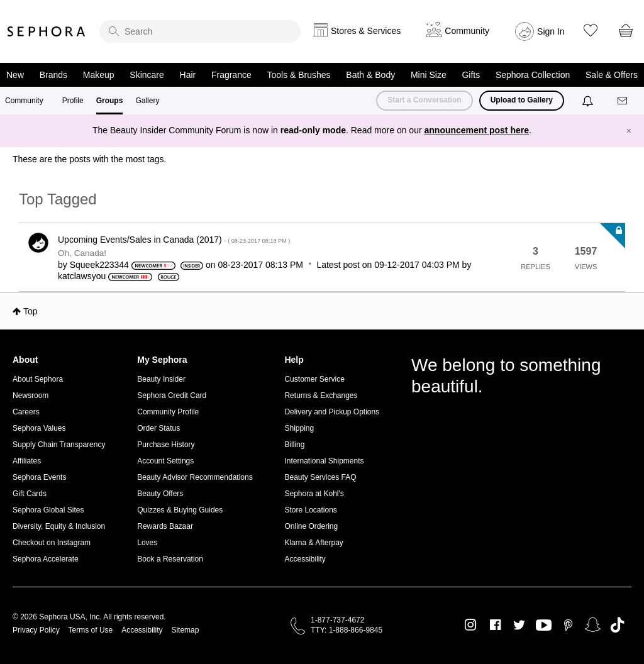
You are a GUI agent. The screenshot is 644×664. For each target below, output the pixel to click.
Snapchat (593, 625)
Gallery (147, 101)
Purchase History (166, 445)
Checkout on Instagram (52, 543)
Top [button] (31, 311)
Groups (110, 101)
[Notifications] (589, 101)
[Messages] (623, 101)
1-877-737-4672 (337, 620)
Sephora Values (39, 428)
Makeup (99, 75)
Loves (147, 543)
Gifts (471, 75)
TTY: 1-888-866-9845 (347, 630)
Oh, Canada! (82, 253)
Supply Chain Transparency (59, 445)
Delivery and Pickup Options (332, 412)
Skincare (147, 75)
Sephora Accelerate (46, 559)
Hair (188, 75)
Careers (26, 412)
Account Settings (165, 461)
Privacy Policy (36, 630)
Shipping (299, 428)
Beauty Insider (161, 379)
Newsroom (31, 396)
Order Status (158, 428)
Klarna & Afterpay (314, 543)
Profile (73, 101)
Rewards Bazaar (165, 526)
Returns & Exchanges (321, 396)
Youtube (544, 626)
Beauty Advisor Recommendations (195, 477)
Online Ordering (311, 526)
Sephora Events (39, 477)
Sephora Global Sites (48, 510)
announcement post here (477, 130)
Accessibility (305, 559)
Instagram (471, 625)
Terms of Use (91, 630)
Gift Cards (30, 494)
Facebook (495, 625)
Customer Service (314, 379)
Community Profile (168, 412)
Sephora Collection (533, 75)
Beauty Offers (160, 494)
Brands (53, 75)
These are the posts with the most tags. (89, 159)
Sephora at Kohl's (314, 494)
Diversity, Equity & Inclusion (59, 526)
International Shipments (324, 461)
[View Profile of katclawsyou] (82, 276)
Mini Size (429, 75)
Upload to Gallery (522, 100)
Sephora (47, 31)
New (15, 75)
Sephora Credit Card (172, 396)
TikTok (617, 625)
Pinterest (568, 625)
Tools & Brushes (298, 75)
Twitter (519, 625)
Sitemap (185, 630)
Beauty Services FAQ (320, 477)
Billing (294, 445)
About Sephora (38, 379)
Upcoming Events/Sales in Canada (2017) (174, 240)
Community (24, 101)
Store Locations (310, 510)
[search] (200, 31)
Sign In (551, 31)
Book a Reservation (170, 559)
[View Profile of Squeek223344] (99, 265)
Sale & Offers (612, 75)
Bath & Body (370, 75)
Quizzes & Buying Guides (180, 510)
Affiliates (27, 461)
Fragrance (231, 75)
